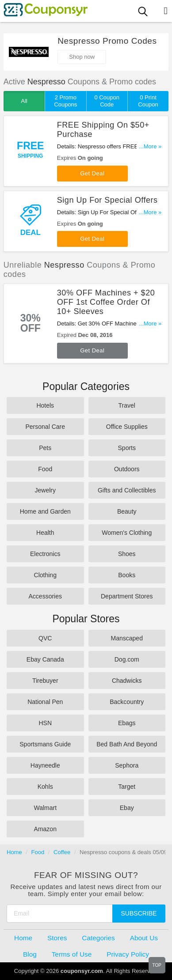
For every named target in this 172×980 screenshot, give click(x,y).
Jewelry (45, 490)
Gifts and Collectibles (127, 490)
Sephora (127, 765)
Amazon (45, 829)
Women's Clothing (127, 533)
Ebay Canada (45, 659)
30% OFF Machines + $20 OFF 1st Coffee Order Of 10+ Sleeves (106, 302)
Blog (30, 954)
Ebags (127, 723)
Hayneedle (45, 765)
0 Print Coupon (148, 101)
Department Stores (127, 596)
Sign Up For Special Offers (107, 200)
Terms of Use (72, 954)
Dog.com (127, 659)
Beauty (127, 511)
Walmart (45, 808)
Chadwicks (127, 681)
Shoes (127, 554)
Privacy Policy (128, 954)
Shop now (82, 57)
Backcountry (127, 702)
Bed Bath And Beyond (127, 744)
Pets (45, 448)
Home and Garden (45, 511)
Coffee (62, 852)
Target (127, 787)
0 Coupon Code (107, 101)
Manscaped (127, 638)
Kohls (45, 787)
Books (127, 575)
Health (45, 533)
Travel (127, 405)
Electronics (45, 554)
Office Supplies (127, 427)
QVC (45, 638)
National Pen (45, 702)
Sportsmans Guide (45, 744)
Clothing (45, 575)
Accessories (45, 596)
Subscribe (139, 913)
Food (45, 469)
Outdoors (127, 469)
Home (14, 852)
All (24, 101)
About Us (144, 938)
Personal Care (46, 427)
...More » (150, 146)
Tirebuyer (45, 681)
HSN (45, 723)
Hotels (45, 405)
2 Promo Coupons (65, 101)
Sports (127, 448)
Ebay (127, 808)
